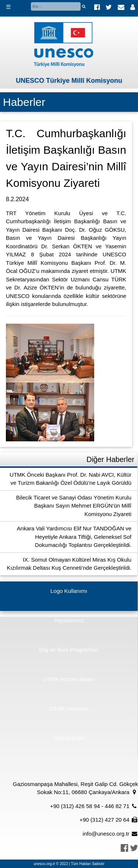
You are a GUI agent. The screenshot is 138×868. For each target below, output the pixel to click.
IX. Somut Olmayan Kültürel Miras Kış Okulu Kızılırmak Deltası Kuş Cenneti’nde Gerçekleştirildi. (69, 564)
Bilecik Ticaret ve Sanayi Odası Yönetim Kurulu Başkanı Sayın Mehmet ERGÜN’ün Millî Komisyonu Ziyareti (74, 506)
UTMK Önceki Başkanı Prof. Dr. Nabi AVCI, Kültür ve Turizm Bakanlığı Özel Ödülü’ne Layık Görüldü (70, 479)
